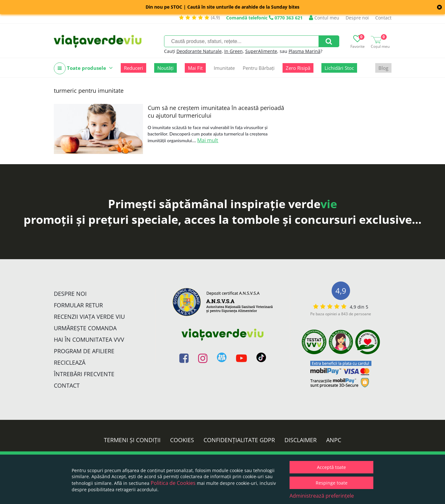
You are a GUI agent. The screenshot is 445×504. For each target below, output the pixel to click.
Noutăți (165, 68)
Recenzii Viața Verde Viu (89, 317)
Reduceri (133, 68)
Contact (383, 18)
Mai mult (208, 140)
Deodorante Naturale (199, 51)
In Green (233, 51)
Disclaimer (301, 440)
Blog (383, 68)
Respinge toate (332, 483)
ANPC (334, 440)
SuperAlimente (261, 51)
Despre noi (357, 18)
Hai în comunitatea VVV (89, 340)
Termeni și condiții (132, 440)
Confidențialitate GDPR (239, 440)
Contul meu (324, 18)
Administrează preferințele (322, 496)
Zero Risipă (298, 68)
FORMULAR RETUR (78, 305)
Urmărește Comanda (85, 328)
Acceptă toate (331, 467)
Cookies (182, 440)
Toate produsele (83, 68)
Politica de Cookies (173, 483)
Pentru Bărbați (259, 68)
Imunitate (224, 68)
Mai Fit (195, 68)
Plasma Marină (305, 51)
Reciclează (70, 362)
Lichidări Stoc (339, 68)
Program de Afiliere (84, 351)
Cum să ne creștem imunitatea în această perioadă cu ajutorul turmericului (216, 112)
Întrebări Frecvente (84, 374)
